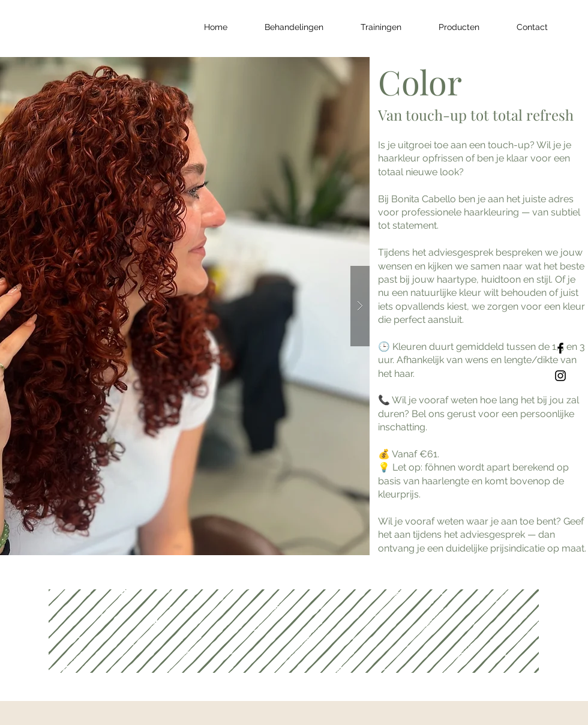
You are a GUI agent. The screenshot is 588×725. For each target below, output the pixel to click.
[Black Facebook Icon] (560, 348)
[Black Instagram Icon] (560, 376)
